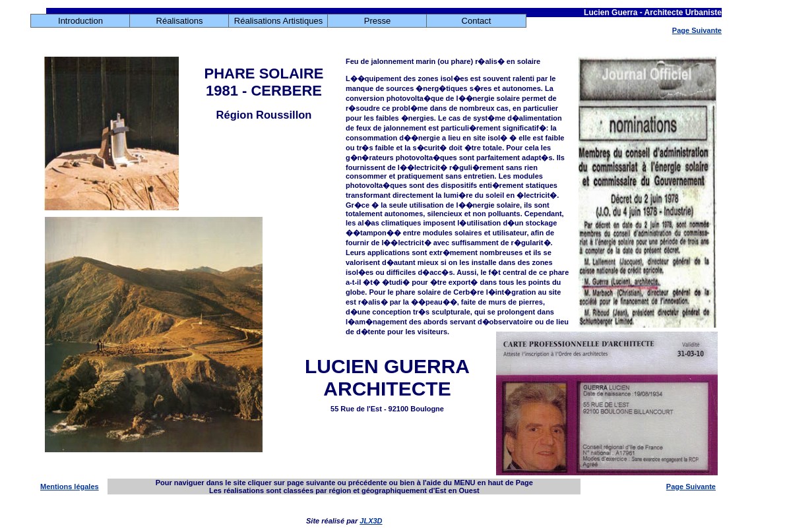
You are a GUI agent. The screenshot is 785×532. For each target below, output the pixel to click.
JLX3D (371, 521)
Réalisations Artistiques (278, 21)
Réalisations (180, 21)
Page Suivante (697, 30)
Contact (477, 21)
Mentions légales (70, 487)
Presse (377, 21)
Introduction (80, 21)
